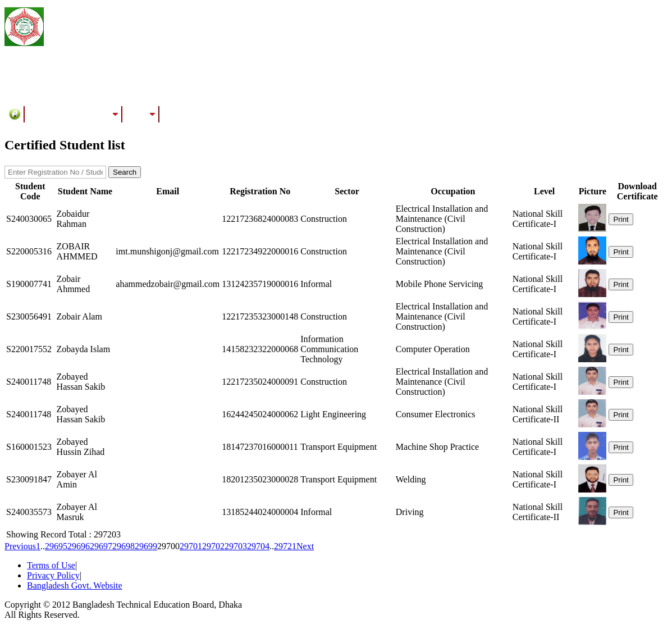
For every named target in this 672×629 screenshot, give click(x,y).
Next (305, 546)
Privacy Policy (53, 575)
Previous (20, 546)
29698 (124, 546)
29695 (56, 546)
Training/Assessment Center (74, 114)
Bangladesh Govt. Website (75, 585)
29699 (146, 546)
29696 (79, 546)
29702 (213, 546)
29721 (285, 546)
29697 (101, 546)
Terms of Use (51, 565)
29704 (258, 546)
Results (141, 114)
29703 (236, 546)
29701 (191, 546)
